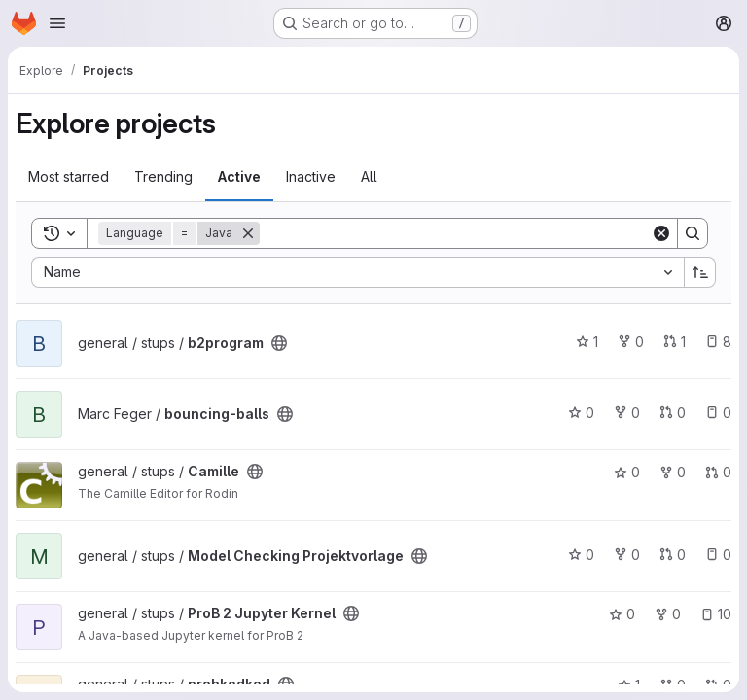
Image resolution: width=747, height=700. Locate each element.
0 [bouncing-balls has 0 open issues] (718, 413)
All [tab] (369, 176)
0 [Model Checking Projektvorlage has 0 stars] (581, 555)
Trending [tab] (163, 176)
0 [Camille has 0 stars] (627, 472)
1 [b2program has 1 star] (587, 342)
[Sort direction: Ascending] (700, 272)
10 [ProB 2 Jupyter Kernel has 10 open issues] (716, 614)
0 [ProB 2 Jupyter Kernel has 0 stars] (622, 614)
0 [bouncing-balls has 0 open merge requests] (673, 413)
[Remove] (248, 233)
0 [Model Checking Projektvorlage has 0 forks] (627, 555)
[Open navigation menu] (57, 23)
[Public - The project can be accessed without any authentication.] (279, 343)
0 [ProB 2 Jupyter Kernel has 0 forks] (668, 614)
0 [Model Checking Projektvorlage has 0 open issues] (718, 555)
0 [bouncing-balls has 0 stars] (581, 413)
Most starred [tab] (69, 176)
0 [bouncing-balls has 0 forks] (627, 413)
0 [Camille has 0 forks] (673, 472)
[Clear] (661, 233)
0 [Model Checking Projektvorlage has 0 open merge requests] (673, 555)
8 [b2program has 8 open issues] (718, 342)
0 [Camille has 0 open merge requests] (718, 472)
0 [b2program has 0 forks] (631, 342)
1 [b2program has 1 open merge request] (675, 342)
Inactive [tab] (311, 176)
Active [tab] (239, 176)
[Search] (455, 233)
